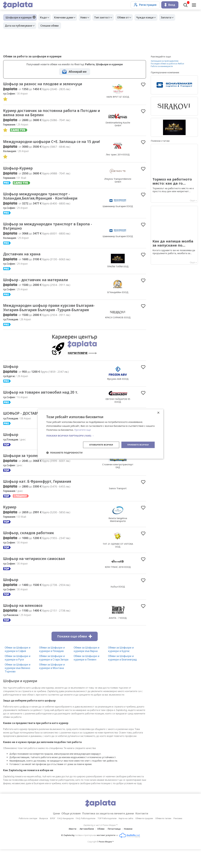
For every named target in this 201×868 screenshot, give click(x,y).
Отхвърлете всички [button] (99, 445)
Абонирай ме (78, 72)
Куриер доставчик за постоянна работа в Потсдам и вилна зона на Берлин (46, 114)
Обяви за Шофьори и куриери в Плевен (87, 676)
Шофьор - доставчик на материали (40, 289)
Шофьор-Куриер (20, 175)
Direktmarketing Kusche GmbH (118, 125)
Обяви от (130, 17)
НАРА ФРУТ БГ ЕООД (118, 97)
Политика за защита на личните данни (109, 832)
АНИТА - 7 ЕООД (118, 636)
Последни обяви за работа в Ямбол (167, 64)
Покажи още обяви (75, 655)
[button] (100, 435)
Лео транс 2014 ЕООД (118, 158)
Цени (51, 832)
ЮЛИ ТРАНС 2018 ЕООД (118, 585)
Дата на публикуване (19, 26)
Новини (130, 847)
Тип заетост (107, 17)
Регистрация (145, 5)
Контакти (147, 832)
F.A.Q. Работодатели (86, 837)
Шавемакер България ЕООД (118, 213)
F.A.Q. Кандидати (66, 837)
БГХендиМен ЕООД (118, 301)
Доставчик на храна (24, 262)
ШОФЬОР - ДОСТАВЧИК (27, 429)
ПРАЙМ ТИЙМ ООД (118, 275)
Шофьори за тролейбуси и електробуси (44, 472)
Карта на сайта (126, 837)
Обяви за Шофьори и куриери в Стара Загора (54, 676)
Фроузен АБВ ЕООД (118, 394)
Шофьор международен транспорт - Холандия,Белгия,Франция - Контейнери (46, 203)
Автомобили (86, 847)
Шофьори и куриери (19, 17)
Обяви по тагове (163, 837)
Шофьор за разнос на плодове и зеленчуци (48, 84)
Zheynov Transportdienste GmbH (118, 187)
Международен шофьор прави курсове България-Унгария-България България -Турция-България (44, 319)
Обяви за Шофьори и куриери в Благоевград (122, 676)
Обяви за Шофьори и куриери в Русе (18, 676)
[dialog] (100, 434)
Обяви (101, 847)
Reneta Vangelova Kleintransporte (118, 537)
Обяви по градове (144, 837)
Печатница (115, 847)
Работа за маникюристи (162, 66)
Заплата (176, 17)
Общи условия (68, 832)
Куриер (11, 524)
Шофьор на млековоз (25, 624)
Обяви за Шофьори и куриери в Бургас (121, 668)
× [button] (158, 413)
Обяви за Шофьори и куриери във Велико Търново (18, 687)
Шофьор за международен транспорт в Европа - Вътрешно (52, 234)
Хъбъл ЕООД (118, 605)
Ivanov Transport (118, 505)
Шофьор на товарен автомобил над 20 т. (46, 407)
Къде (44, 17)
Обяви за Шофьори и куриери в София (18, 668)
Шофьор (12, 381)
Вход (170, 5)
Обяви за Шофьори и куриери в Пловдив (52, 668)
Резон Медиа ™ (106, 860)
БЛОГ (53, 837)
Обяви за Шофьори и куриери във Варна (87, 668)
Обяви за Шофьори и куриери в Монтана (52, 685)
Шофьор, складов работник (32, 550)
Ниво (88, 17)
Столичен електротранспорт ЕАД (118, 482)
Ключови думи (66, 17)
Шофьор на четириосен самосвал (38, 576)
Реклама (178, 837)
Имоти (71, 847)
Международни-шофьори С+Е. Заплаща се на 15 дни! (50, 145)
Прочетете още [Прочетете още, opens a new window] (83, 430)
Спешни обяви (51, 26)
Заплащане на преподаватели (165, 61)
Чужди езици (153, 17)
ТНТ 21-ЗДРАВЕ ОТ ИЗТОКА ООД (118, 563)
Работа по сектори (28, 837)
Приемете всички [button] (137, 445)
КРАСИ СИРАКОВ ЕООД (118, 329)
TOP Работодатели (107, 837)
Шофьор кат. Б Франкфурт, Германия (42, 498)
